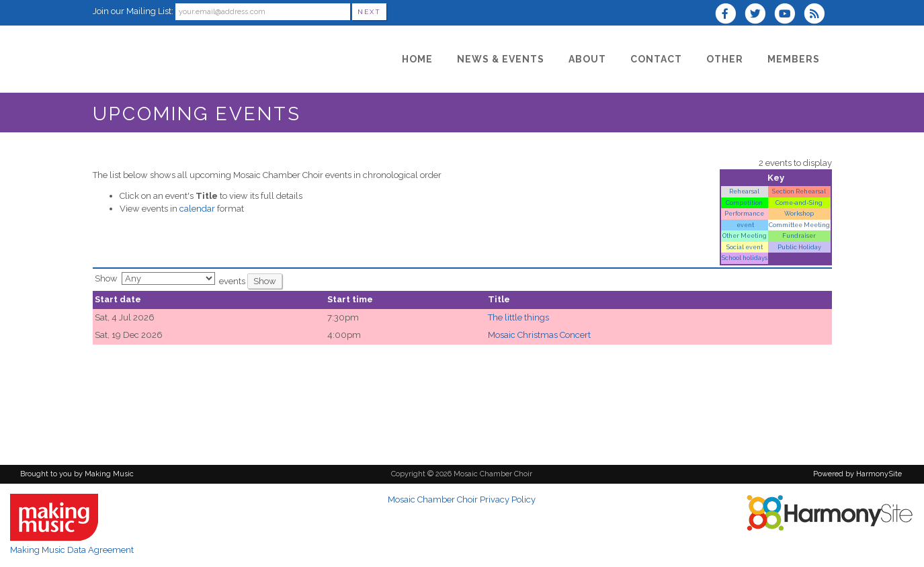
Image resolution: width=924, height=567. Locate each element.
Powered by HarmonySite (857, 474)
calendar (197, 209)
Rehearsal (744, 191)
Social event (745, 247)
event (745, 225)
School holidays (745, 258)
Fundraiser (799, 235)
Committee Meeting (799, 225)
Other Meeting (745, 235)
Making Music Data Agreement (72, 550)
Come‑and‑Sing (799, 203)
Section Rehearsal (799, 191)
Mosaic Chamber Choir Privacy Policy (462, 499)
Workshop (799, 213)
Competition (744, 203)
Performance (744, 213)
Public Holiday (799, 247)
